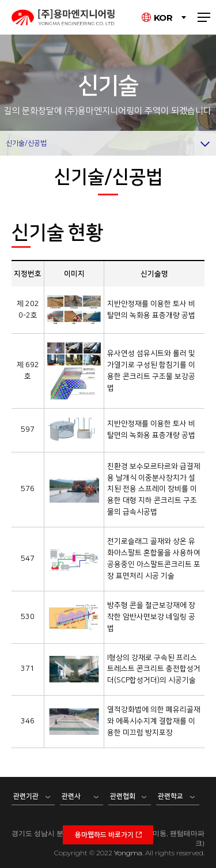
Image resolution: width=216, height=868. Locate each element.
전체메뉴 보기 (204, 17)
